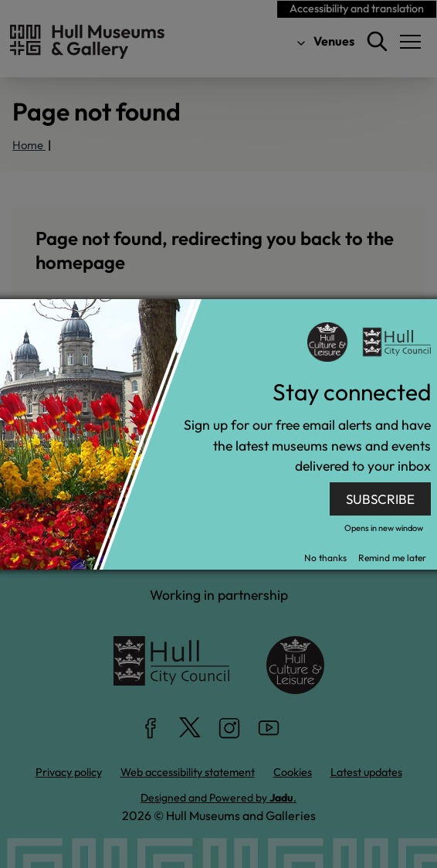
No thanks (325, 558)
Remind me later (392, 558)
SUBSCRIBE (380, 499)
